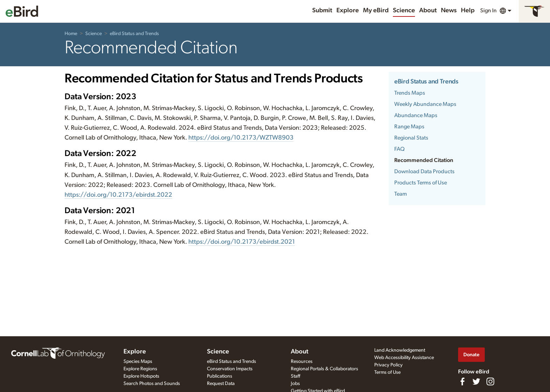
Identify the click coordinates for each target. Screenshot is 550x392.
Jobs (295, 384)
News (449, 11)
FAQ (400, 149)
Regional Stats (411, 138)
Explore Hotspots (141, 376)
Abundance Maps (416, 115)
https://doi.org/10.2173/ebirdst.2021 (242, 242)
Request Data (221, 384)
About (428, 11)
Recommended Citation (424, 160)
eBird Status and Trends (134, 34)
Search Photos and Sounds (152, 384)
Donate (471, 355)
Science (404, 11)
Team (401, 194)
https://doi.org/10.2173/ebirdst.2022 (118, 195)
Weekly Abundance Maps (425, 104)
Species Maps (138, 361)
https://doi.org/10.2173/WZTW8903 (241, 138)
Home (71, 34)
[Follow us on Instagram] (490, 381)
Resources (302, 361)
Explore (348, 11)
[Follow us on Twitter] (476, 381)
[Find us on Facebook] (462, 381)
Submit (322, 11)
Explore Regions (140, 369)
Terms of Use (387, 372)
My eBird (376, 11)
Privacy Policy (388, 365)
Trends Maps (410, 93)
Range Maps (409, 127)
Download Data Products (424, 171)
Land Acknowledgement (400, 350)
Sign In (488, 11)
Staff (296, 376)
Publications (220, 376)
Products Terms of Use (421, 183)
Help (468, 11)
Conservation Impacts (230, 369)
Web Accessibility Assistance (404, 358)
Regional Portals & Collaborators (324, 369)
